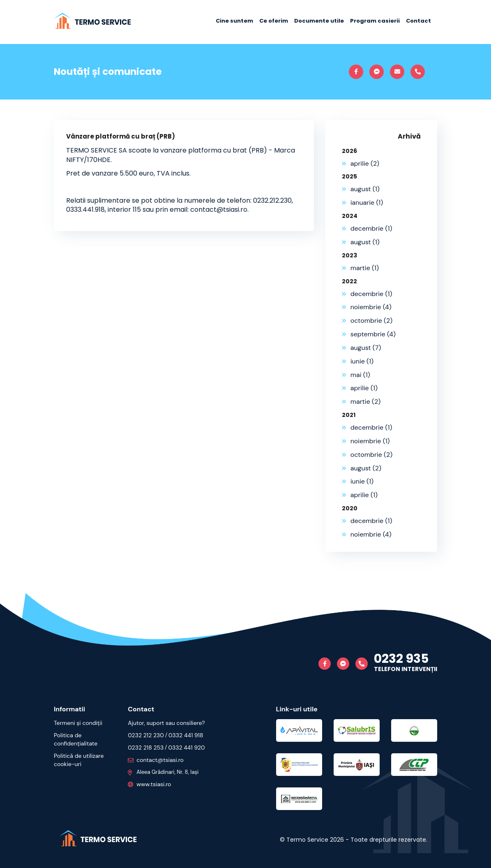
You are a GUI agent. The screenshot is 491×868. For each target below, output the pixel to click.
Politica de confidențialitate (76, 739)
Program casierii (375, 21)
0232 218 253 (146, 748)
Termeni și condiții (78, 723)
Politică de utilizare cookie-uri (79, 760)
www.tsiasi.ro (149, 784)
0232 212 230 (146, 735)
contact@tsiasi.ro (156, 760)
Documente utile (319, 21)
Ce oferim (274, 21)
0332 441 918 (186, 735)
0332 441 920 (186, 748)
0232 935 (401, 659)
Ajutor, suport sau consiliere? (166, 723)
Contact (418, 21)
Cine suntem (234, 21)
